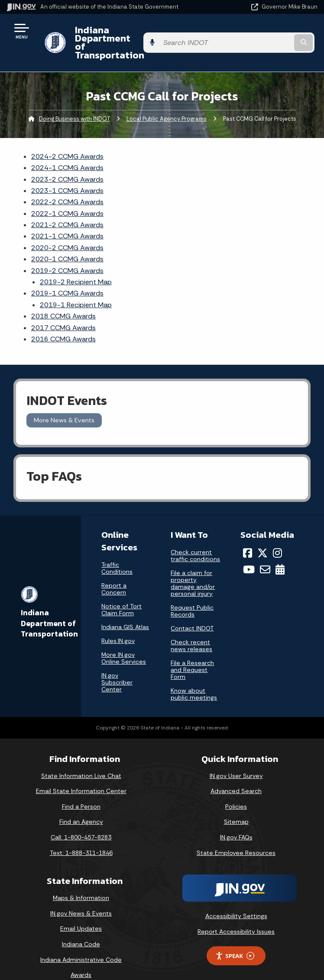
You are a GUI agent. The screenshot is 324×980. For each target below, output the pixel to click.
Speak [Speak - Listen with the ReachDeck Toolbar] (235, 939)
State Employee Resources (236, 836)
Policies (236, 790)
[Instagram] (277, 536)
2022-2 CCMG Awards (67, 185)
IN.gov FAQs (236, 821)
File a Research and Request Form (192, 653)
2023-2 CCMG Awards (67, 162)
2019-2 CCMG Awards (67, 254)
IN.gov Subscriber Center (117, 665)
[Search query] (273, 34)
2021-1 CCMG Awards (67, 220)
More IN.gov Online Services (124, 641)
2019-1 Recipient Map (76, 288)
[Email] (265, 553)
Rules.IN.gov (118, 624)
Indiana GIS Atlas (125, 610)
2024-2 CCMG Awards (67, 140)
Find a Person (81, 790)
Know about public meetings (194, 677)
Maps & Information (81, 881)
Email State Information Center (81, 774)
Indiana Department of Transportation (122, 34)
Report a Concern (114, 572)
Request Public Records (192, 594)
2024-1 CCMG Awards (67, 151)
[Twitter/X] (262, 536)
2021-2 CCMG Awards (67, 208)
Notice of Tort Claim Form (121, 593)
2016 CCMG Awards (63, 323)
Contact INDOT (192, 611)
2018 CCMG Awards (63, 300)
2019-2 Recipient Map (76, 265)
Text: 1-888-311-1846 (81, 836)
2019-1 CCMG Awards (67, 277)
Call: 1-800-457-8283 (81, 821)
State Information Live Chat (81, 759)
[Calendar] (280, 553)
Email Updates (81, 912)
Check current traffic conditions (195, 539)
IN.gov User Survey (236, 759)
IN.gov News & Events (81, 897)
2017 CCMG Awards (63, 311)
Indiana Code (81, 928)
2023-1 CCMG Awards (67, 174)
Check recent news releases (191, 629)
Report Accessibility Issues (236, 915)
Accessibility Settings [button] (236, 900)
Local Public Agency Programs (167, 102)
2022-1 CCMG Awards (67, 197)
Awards (81, 958)
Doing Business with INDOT (75, 102)
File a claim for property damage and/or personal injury (193, 566)
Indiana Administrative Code (81, 943)
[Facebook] (248, 536)
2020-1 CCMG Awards (67, 243)
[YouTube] (249, 553)
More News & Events (64, 404)
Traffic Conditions (117, 551)
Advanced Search (236, 774)
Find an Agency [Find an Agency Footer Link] (81, 805)
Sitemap (236, 805)
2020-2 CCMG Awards (67, 231)
